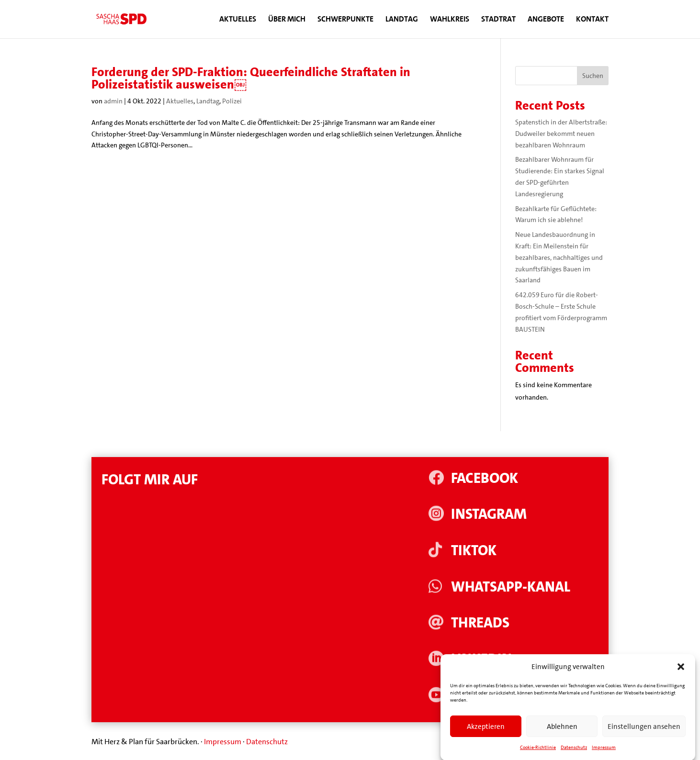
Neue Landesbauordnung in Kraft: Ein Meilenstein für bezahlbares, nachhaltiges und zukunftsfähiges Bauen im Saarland (559, 257)
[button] (681, 676)
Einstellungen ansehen (644, 735)
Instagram (489, 514)
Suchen (593, 76)
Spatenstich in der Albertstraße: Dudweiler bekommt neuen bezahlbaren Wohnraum (561, 134)
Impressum (223, 742)
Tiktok (474, 551)
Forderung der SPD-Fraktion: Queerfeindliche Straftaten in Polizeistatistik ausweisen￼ (251, 78)
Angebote (546, 20)
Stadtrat (498, 20)
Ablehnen (562, 735)
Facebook (485, 478)
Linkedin (481, 659)
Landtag (402, 20)
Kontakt (592, 20)
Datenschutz (267, 742)
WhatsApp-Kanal (511, 587)
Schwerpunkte (345, 20)
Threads (480, 623)
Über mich (287, 20)
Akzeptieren (486, 735)
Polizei (232, 101)
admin (113, 101)
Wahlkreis (450, 20)
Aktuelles (238, 20)
